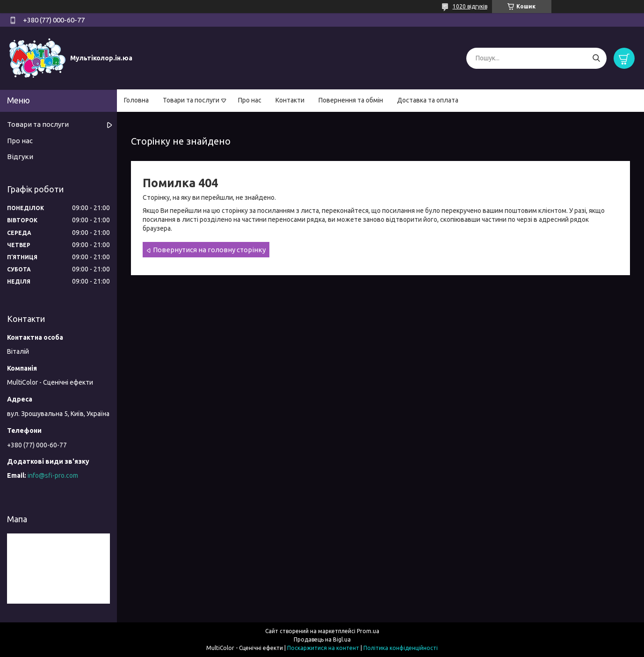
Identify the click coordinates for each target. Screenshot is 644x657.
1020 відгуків (470, 6)
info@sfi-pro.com (53, 475)
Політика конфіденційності (401, 648)
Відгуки (20, 157)
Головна (136, 100)
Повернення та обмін (351, 100)
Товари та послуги (191, 100)
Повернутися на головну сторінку (209, 250)
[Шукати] (596, 58)
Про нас (250, 100)
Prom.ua (368, 631)
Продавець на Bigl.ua (322, 639)
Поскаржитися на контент (323, 648)
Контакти (290, 100)
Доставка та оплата (428, 100)
